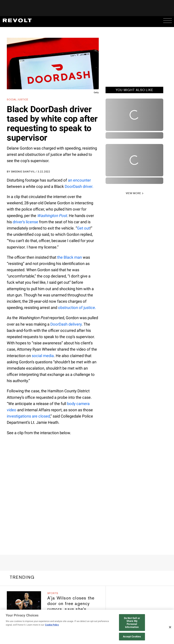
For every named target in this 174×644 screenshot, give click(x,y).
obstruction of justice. (77, 308)
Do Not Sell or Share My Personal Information (132, 623)
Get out (83, 228)
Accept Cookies (132, 636)
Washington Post (52, 216)
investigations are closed (28, 416)
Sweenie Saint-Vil (23, 172)
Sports (53, 593)
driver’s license (25, 222)
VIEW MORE (133, 193)
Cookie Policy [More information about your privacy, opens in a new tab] (52, 625)
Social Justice (18, 99)
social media (43, 356)
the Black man (70, 257)
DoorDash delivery (66, 324)
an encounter (79, 180)
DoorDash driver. (79, 186)
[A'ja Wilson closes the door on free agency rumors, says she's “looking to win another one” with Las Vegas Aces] (24, 601)
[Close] (170, 627)
